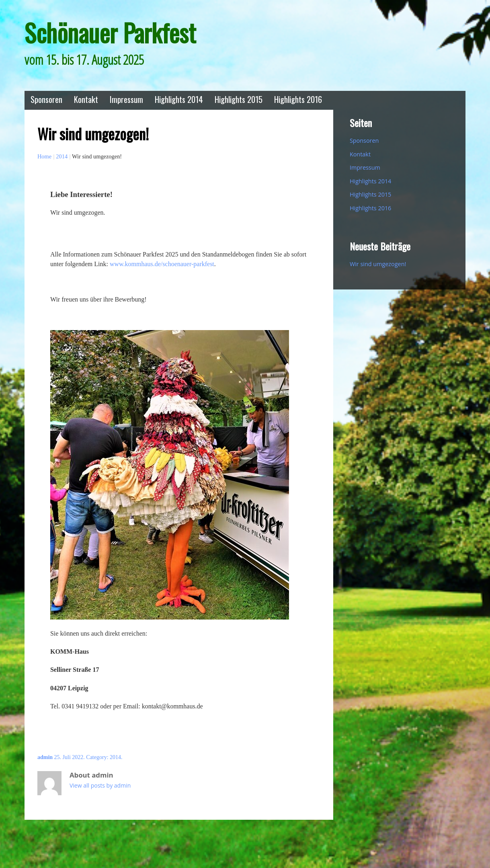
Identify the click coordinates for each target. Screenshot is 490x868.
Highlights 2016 (298, 99)
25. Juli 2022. (70, 757)
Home (44, 156)
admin (45, 757)
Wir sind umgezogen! (378, 264)
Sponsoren (46, 99)
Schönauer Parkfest (110, 32)
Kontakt (86, 99)
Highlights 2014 (179, 99)
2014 (62, 156)
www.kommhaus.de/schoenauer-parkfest (162, 264)
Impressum (126, 99)
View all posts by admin (100, 785)
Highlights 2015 (239, 99)
